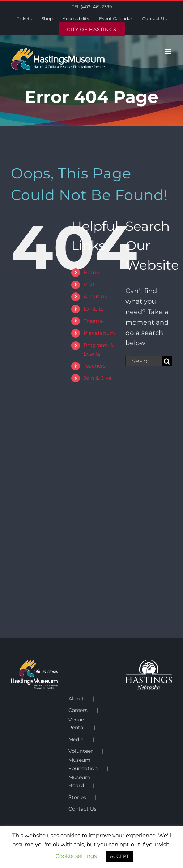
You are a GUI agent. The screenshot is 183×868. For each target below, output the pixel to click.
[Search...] (144, 361)
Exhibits (93, 309)
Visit (89, 285)
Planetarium (99, 333)
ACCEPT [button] (119, 856)
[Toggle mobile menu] (168, 51)
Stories (77, 797)
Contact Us (82, 809)
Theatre (93, 321)
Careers (78, 710)
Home (91, 272)
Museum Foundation (83, 764)
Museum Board (79, 781)
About (76, 699)
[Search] (167, 361)
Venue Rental (76, 724)
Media (76, 739)
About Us (95, 296)
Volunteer (81, 751)
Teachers (95, 366)
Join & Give (97, 378)
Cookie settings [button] (76, 856)
